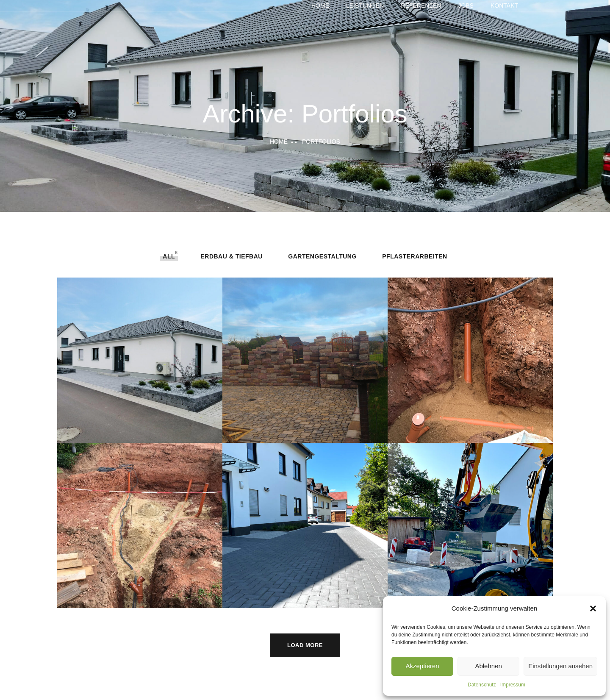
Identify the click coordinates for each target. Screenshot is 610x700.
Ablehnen (488, 666)
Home (320, 6)
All (169, 256)
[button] (593, 608)
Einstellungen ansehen (560, 666)
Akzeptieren (422, 666)
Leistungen (365, 6)
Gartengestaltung (322, 256)
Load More (305, 645)
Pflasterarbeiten (415, 256)
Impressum (513, 685)
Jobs (466, 6)
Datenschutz (482, 685)
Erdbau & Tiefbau (231, 256)
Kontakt (504, 6)
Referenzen (421, 6)
